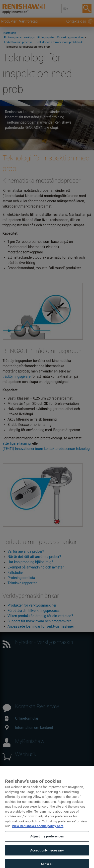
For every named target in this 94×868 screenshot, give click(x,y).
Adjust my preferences (47, 840)
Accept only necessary (47, 854)
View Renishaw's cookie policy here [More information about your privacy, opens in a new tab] (38, 830)
